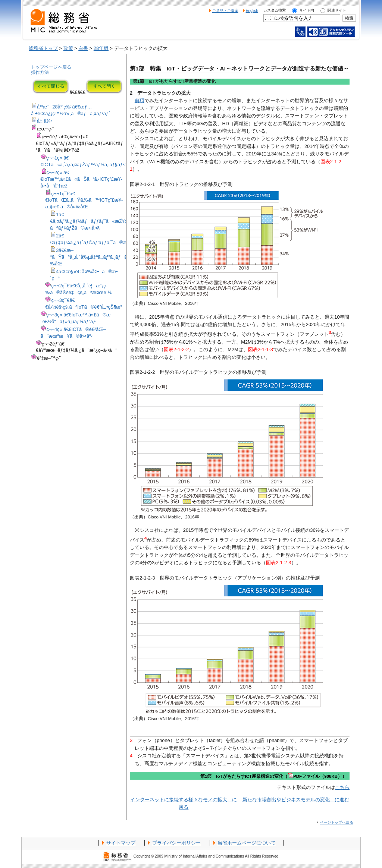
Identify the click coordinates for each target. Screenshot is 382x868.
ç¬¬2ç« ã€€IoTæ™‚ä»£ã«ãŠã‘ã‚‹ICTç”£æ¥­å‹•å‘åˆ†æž (82, 179)
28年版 (101, 48)
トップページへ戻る (51, 67)
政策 (68, 48)
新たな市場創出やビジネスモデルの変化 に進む (296, 800)
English (252, 11)
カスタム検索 (275, 10)
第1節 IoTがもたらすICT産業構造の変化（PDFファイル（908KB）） (273, 776)
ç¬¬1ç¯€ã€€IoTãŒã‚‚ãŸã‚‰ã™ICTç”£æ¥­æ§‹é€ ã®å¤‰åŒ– (84, 200)
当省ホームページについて (247, 843)
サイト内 (307, 10)
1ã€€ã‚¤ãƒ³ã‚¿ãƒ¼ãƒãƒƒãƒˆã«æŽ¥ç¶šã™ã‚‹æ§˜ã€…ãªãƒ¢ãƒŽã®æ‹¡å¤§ (109, 221)
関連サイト (337, 10)
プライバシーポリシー (176, 843)
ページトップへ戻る (336, 822)
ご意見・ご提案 (225, 11)
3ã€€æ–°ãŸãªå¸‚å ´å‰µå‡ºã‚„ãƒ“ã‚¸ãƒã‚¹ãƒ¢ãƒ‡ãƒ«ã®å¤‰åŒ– (109, 257)
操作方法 (40, 72)
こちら (342, 787)
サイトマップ (121, 843)
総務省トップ (43, 48)
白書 (83, 48)
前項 (140, 100)
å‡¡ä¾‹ (45, 121)
